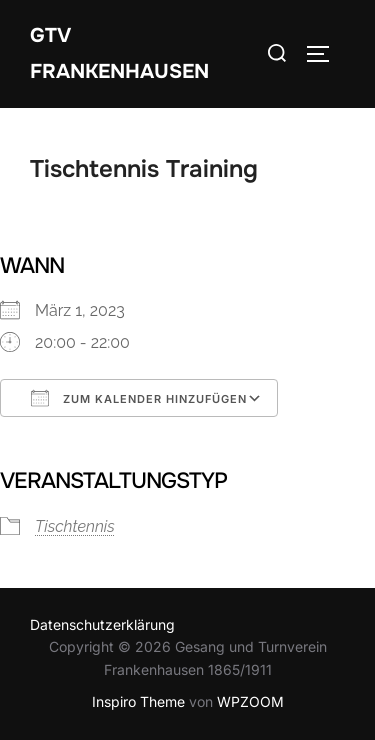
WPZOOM (250, 701)
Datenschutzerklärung (102, 624)
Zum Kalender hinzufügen (139, 398)
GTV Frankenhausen (119, 53)
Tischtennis (75, 526)
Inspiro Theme (138, 701)
